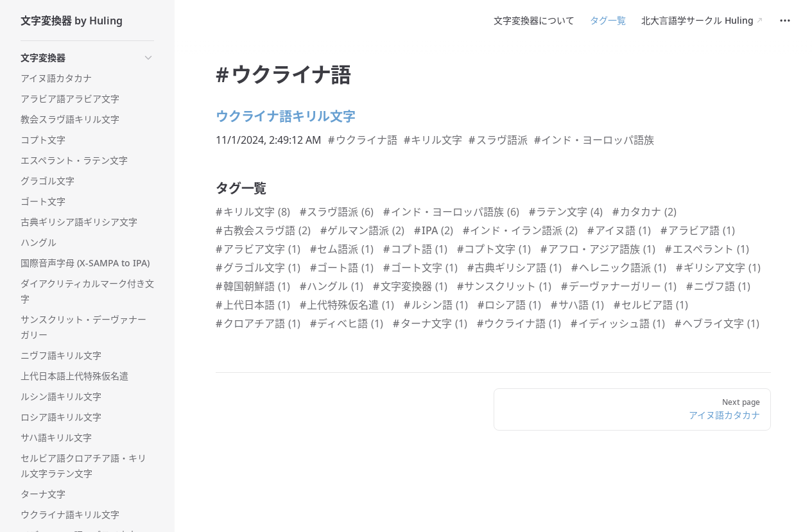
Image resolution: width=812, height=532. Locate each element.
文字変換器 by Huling (72, 21)
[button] (87, 58)
